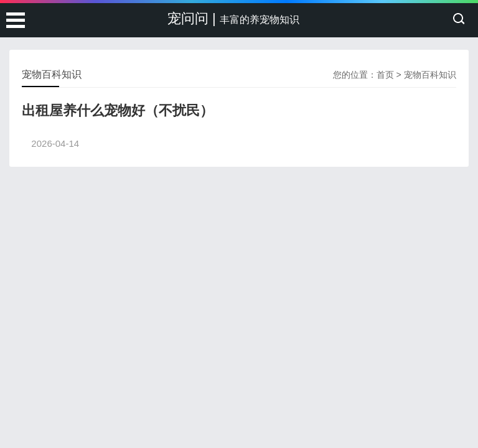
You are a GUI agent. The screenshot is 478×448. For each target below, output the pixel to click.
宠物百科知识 (430, 75)
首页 (385, 75)
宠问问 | (233, 18)
